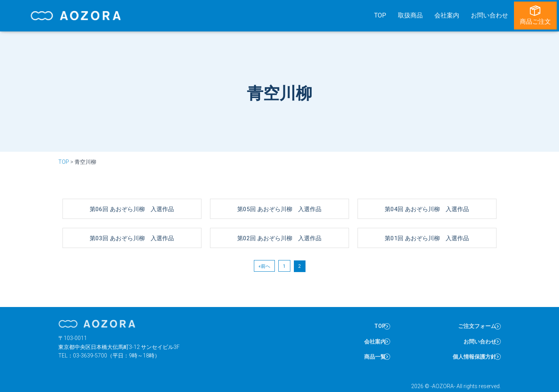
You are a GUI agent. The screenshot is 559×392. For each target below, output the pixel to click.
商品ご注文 (538, 14)
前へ (266, 258)
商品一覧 (370, 346)
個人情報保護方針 (469, 346)
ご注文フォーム (472, 321)
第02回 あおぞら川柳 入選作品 (279, 230)
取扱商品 (413, 14)
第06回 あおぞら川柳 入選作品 (132, 201)
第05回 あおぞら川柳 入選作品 (279, 201)
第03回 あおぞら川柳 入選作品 (132, 230)
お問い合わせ (492, 14)
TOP (383, 14)
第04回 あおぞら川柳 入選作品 (427, 201)
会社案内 (449, 14)
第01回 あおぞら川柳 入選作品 (427, 230)
